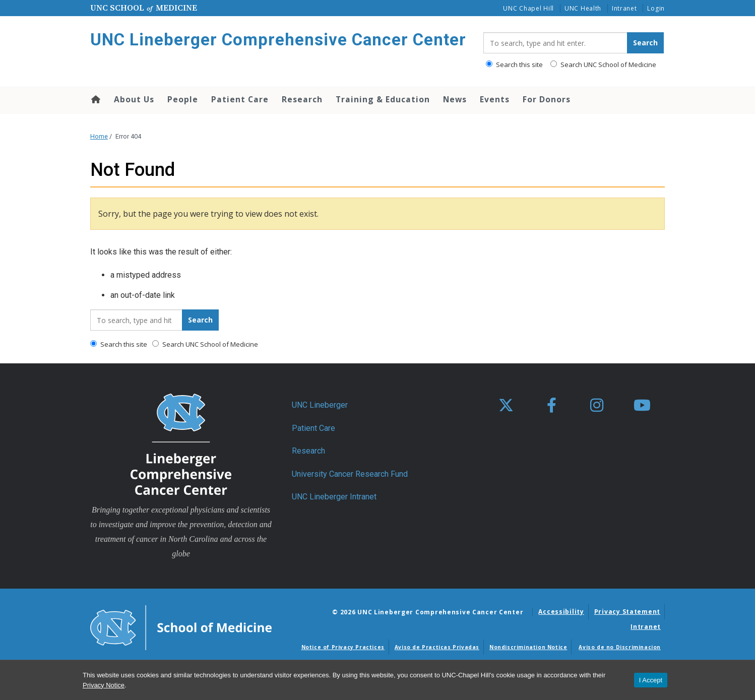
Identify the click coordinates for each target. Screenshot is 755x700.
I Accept (651, 680)
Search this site (514, 65)
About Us (134, 99)
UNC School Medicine (144, 8)
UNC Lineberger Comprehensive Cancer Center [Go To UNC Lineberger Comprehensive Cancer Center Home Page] (278, 40)
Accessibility (561, 612)
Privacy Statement (627, 612)
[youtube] (642, 406)
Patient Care (240, 99)
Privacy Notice (104, 685)
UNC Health (583, 8)
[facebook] (551, 406)
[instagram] (597, 406)
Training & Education (383, 99)
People (183, 99)
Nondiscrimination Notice (528, 647)
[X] (506, 406)
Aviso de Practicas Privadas (437, 647)
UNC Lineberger (320, 405)
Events (495, 99)
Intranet (624, 8)
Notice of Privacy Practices (343, 647)
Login (656, 8)
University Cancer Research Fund (350, 474)
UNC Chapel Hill (528, 8)
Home (95, 99)
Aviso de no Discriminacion (620, 647)
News (455, 99)
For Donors (547, 99)
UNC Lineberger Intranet (334, 497)
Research (302, 99)
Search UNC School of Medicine (603, 65)
